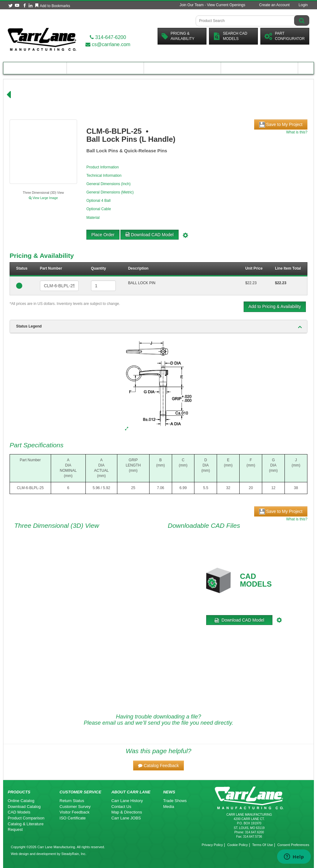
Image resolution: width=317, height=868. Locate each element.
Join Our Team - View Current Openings (212, 5)
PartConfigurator (284, 36)
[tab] (158, 327)
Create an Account (274, 5)
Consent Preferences (293, 845)
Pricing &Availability (178, 36)
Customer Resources (182, 68)
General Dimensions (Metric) (110, 192)
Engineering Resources (105, 68)
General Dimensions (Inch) (109, 184)
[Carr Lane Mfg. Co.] (42, 39)
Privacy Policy (212, 845)
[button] (158, 766)
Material (93, 218)
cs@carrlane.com (108, 44)
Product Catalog (35, 68)
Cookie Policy (238, 845)
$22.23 (251, 283)
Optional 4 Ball (98, 201)
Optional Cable (99, 209)
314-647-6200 (108, 37)
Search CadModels (230, 36)
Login (303, 5)
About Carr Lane (260, 68)
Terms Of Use (262, 845)
